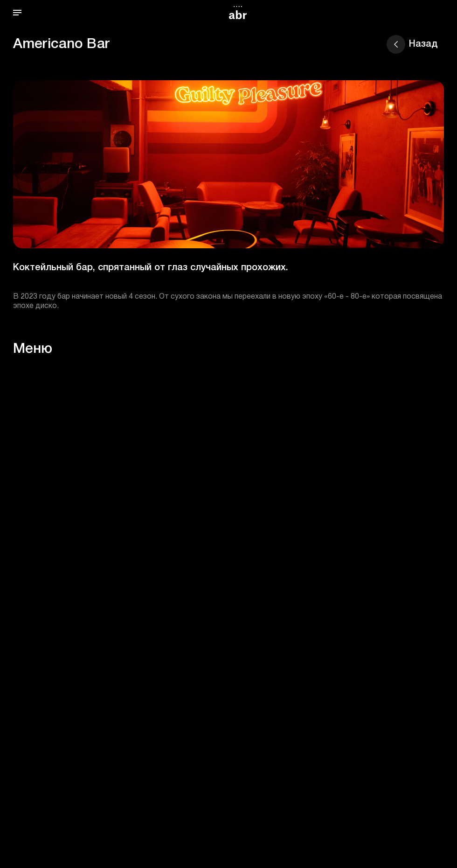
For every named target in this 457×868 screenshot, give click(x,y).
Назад (412, 44)
